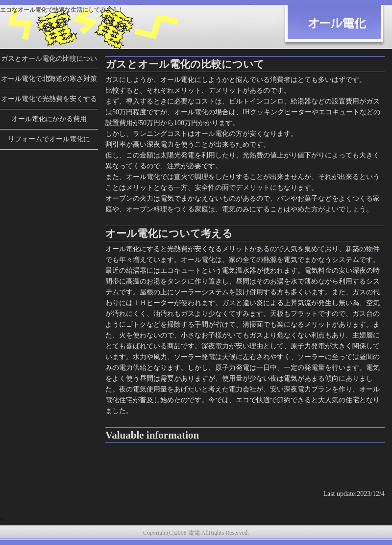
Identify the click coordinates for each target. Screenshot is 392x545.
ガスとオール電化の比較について (49, 62)
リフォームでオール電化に (49, 139)
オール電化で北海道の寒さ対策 (49, 79)
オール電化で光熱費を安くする (49, 99)
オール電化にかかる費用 (49, 119)
